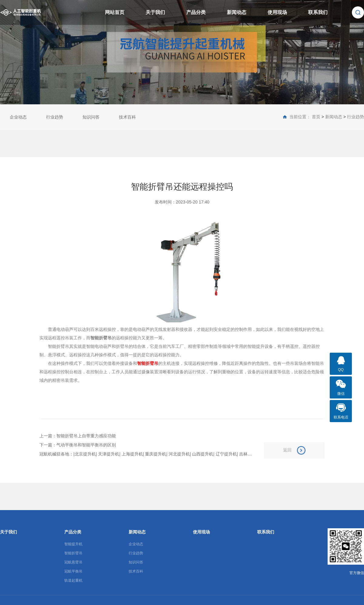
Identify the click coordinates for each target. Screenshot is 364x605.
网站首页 (115, 12)
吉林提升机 (250, 454)
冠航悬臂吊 (73, 562)
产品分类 (196, 12)
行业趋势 (55, 117)
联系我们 (318, 12)
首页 (316, 117)
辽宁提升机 (226, 454)
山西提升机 (203, 454)
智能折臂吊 (73, 553)
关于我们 (155, 12)
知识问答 (91, 117)
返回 (294, 450)
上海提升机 (132, 454)
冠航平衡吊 (73, 571)
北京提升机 (85, 454)
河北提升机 (179, 454)
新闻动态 (237, 12)
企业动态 (18, 117)
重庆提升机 (156, 454)
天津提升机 (109, 454)
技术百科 (127, 117)
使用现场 (277, 12)
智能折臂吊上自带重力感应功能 (86, 436)
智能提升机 (73, 544)
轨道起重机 (73, 580)
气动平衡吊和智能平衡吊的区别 (86, 445)
